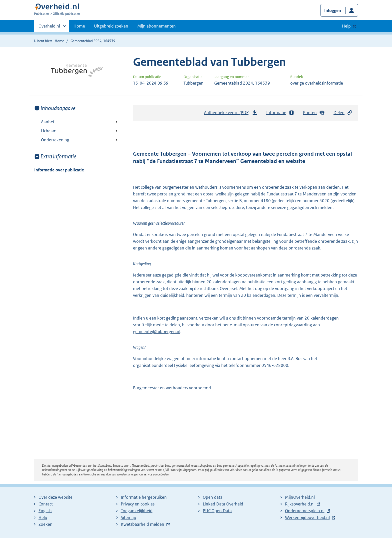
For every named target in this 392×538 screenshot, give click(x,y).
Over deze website (55, 497)
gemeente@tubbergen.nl (157, 332)
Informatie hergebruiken (144, 497)
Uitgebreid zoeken (111, 26)
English (45, 511)
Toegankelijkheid (137, 511)
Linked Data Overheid (223, 504)
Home (79, 26)
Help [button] (346, 26)
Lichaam (49, 131)
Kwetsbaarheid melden (142, 524)
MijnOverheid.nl (300, 497)
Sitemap (128, 517)
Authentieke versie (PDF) (231, 114)
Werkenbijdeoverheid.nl (307, 517)
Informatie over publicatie (59, 170)
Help (43, 517)
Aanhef (48, 122)
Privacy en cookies (138, 504)
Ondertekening (55, 140)
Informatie (280, 113)
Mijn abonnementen (156, 26)
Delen (343, 113)
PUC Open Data (217, 511)
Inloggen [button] (333, 11)
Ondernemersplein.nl (305, 511)
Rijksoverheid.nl (300, 504)
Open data (213, 497)
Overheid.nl (49, 28)
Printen (314, 113)
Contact (46, 504)
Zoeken (45, 524)
